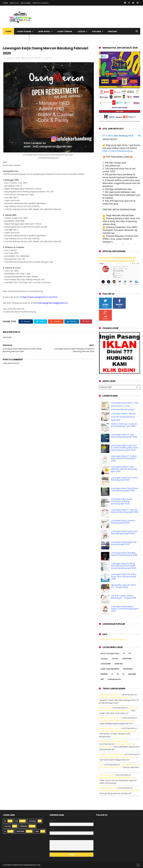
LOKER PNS (119, 663)
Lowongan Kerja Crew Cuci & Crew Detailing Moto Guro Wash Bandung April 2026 (125, 447)
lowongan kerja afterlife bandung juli (117, 731)
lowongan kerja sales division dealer (117, 720)
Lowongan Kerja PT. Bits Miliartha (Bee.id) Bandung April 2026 (124, 469)
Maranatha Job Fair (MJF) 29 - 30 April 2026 (123, 586)
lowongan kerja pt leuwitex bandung (117, 777)
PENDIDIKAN (128, 668)
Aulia (101, 764)
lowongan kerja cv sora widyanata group (119, 766)
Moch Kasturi (105, 707)
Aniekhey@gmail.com (110, 694)
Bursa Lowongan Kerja (110, 653)
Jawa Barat (44, 31)
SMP (102, 679)
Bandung (29, 58)
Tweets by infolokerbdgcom (113, 639)
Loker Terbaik (65, 31)
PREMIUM (37, 58)
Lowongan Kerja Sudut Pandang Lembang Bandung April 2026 (122, 501)
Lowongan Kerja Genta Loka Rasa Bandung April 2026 (124, 532)
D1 (124, 653)
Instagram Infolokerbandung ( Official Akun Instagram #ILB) (118, 259)
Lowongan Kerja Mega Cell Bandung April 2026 (124, 543)
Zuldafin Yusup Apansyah (111, 754)
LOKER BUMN (106, 663)
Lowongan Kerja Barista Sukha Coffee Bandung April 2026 (125, 608)
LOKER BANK (127, 658)
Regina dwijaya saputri (110, 717)
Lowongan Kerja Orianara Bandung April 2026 (123, 521)
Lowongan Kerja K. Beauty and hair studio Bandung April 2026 (123, 416)
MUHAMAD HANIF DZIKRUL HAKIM (114, 741)
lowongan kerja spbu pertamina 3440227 (119, 790)
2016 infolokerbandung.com (28, 865)
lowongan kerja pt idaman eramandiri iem (119, 709)
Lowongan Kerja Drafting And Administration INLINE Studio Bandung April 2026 (124, 565)
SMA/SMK (112, 31)
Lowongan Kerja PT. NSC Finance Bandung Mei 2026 (124, 435)
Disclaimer (26, 3)
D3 (130, 653)
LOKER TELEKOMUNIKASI (110, 668)
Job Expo (104, 658)
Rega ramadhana (108, 788)
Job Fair (115, 658)
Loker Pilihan (24, 31)
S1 (43, 58)
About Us (14, 3)
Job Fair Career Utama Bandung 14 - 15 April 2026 (124, 596)
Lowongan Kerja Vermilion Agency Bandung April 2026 (124, 554)
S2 (118, 674)
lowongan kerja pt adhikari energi (115, 697)
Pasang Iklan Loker (16, 38)
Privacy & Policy (41, 3)
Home (5, 3)
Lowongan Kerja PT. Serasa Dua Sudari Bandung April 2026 (124, 458)
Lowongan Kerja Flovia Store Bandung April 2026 (124, 478)
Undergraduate (114, 679)
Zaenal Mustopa (107, 775)
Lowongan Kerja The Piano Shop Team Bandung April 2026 (124, 576)
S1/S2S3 (82, 31)
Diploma (97, 31)
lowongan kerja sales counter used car (118, 757)
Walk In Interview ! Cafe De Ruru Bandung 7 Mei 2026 (124, 425)
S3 (123, 674)
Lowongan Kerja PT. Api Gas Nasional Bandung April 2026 (125, 511)
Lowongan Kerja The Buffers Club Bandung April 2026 (125, 489)
